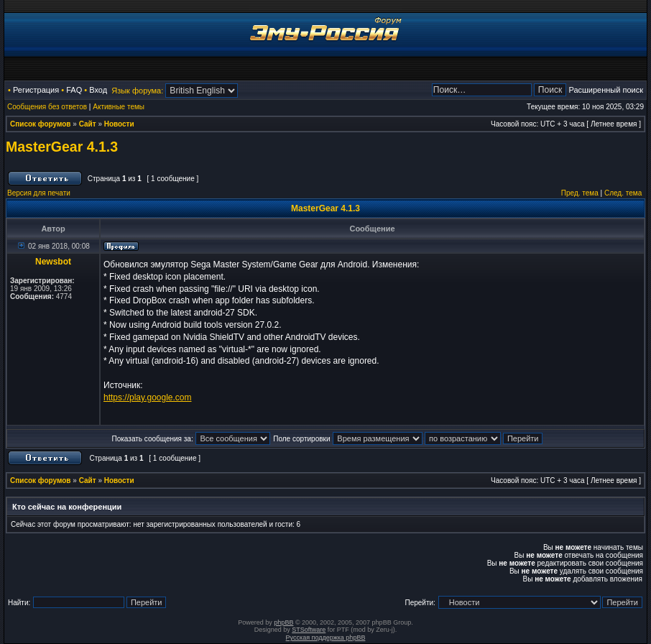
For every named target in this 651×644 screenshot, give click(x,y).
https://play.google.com (148, 397)
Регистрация (36, 90)
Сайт (88, 124)
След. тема (623, 193)
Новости (119, 124)
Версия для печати (39, 193)
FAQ (74, 90)
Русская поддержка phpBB (326, 638)
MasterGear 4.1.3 (62, 147)
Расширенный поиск (606, 90)
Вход (98, 90)
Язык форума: (137, 91)
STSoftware (309, 630)
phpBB (283, 622)
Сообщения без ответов (47, 107)
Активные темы (119, 107)
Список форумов (41, 124)
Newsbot (53, 262)
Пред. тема (580, 193)
